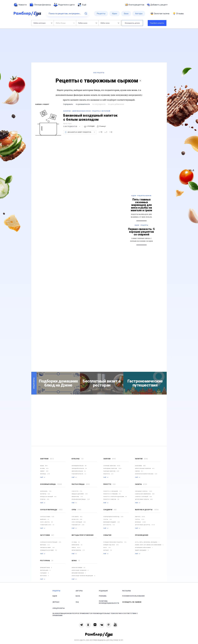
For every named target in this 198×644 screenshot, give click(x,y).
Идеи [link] (55, 596)
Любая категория (43, 23)
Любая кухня (88, 23)
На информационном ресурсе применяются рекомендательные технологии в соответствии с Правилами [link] (95, 614)
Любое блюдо (65, 23)
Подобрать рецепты (157, 23)
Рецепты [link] (56, 591)
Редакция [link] (103, 591)
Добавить (157, 5)
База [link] (78, 596)
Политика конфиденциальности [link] (109, 602)
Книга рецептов (135, 5)
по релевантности (83, 104)
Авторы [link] (79, 591)
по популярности (99, 104)
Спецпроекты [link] (59, 608)
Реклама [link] (103, 596)
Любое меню (110, 23)
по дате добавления (116, 104)
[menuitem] (20, 5)
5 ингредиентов (72, 126)
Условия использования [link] (133, 596)
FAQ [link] (77, 602)
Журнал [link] (56, 602)
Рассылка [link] (127, 591)
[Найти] (86, 14)
